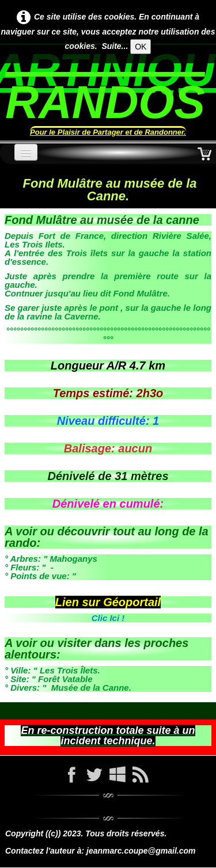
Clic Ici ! (108, 618)
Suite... (115, 46)
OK (141, 47)
